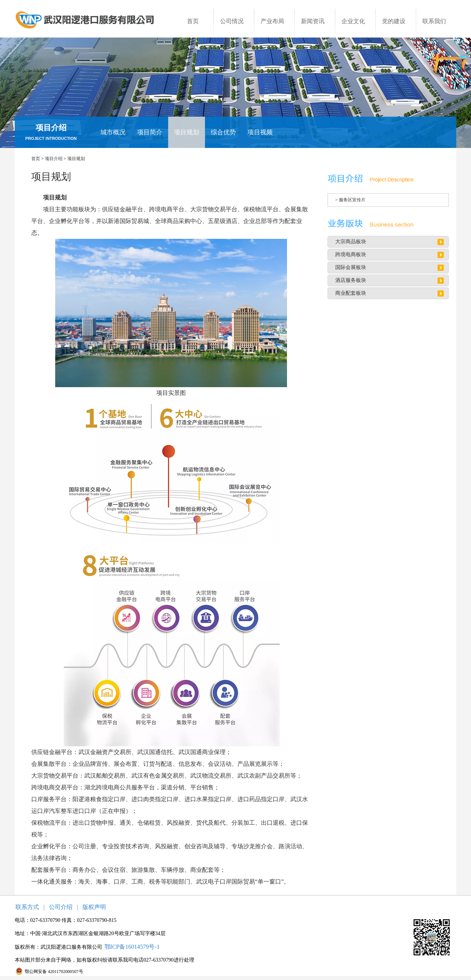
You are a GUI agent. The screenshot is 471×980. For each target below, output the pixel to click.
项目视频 (260, 132)
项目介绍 (54, 159)
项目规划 (187, 132)
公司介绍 (61, 907)
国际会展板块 (351, 267)
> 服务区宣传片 (350, 200)
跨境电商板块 (351, 254)
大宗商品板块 (351, 242)
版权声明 (94, 907)
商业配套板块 (351, 293)
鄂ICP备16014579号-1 (132, 947)
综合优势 (223, 132)
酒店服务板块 (351, 280)
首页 (36, 159)
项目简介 (150, 132)
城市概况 (113, 132)
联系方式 (27, 907)
